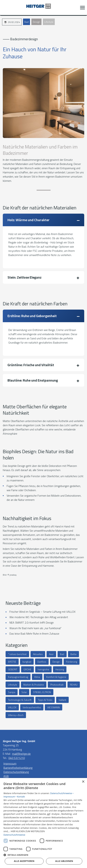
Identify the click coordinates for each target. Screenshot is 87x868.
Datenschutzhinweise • (62, 793)
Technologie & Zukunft (20, 700)
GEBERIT (13, 669)
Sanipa (12, 692)
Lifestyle (49, 22)
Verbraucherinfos (32, 707)
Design (36, 22)
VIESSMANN (54, 707)
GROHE (27, 669)
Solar (24, 692)
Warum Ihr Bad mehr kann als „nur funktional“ (35, 628)
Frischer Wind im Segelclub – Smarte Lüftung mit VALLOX (42, 612)
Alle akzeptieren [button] (24, 861)
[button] (82, 8)
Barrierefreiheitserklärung (18, 768)
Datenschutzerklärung (16, 772)
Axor (51, 654)
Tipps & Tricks (45, 700)
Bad (27, 22)
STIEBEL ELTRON (42, 692)
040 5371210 (17, 758)
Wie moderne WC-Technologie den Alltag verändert (39, 617)
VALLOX (12, 707)
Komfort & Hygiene (56, 677)
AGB (6, 776)
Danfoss (42, 662)
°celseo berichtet (17, 654)
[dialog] (43, 823)
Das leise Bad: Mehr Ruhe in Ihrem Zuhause (34, 634)
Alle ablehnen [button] (64, 861)
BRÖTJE (12, 662)
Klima (37, 677)
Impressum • (10, 797)
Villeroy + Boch (16, 715)
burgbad (27, 662)
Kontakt (21, 797)
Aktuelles (38, 654)
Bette (73, 654)
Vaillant (62, 700)
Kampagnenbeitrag (18, 677)
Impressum (10, 763)
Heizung (60, 669)
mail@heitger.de (21, 754)
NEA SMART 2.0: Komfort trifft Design (32, 623)
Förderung (72, 662)
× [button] (83, 782)
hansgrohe (43, 669)
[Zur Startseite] (44, 8)
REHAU (74, 685)
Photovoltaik (57, 685)
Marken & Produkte (34, 685)
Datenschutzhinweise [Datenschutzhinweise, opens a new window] (14, 835)
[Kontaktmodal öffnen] (5, 8)
